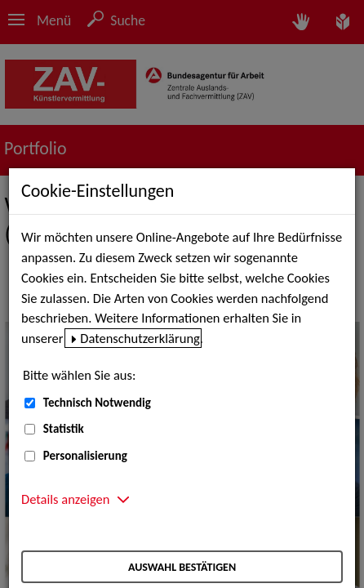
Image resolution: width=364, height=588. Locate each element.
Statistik (64, 429)
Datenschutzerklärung (140, 338)
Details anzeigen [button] (65, 499)
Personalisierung (85, 456)
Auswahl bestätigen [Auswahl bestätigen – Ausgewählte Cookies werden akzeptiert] (182, 567)
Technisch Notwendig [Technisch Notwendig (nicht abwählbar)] (97, 403)
